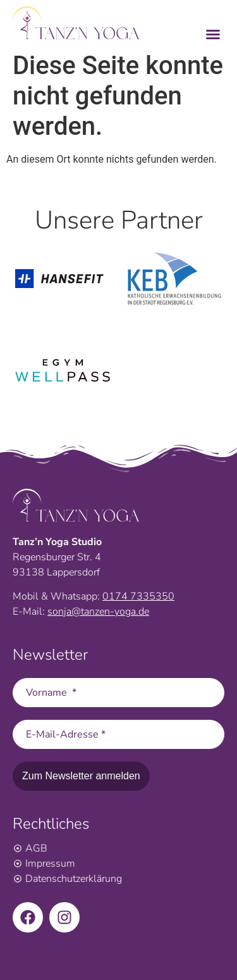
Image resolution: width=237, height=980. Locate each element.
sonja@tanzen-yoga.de (98, 612)
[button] (213, 34)
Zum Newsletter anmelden (81, 776)
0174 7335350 (138, 596)
